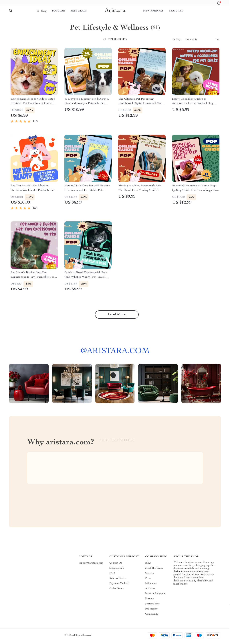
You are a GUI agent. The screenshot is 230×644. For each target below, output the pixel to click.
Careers (150, 575)
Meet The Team (154, 570)
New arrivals (153, 11)
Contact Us (116, 565)
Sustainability (153, 606)
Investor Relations (155, 596)
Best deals (79, 11)
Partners (150, 601)
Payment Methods (119, 585)
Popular (59, 11)
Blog (148, 565)
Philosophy (151, 611)
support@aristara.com (91, 565)
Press (148, 580)
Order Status (117, 591)
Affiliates (150, 591)
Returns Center (118, 580)
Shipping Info (117, 570)
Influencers (151, 585)
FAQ (112, 575)
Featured (176, 11)
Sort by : (177, 41)
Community (152, 616)
